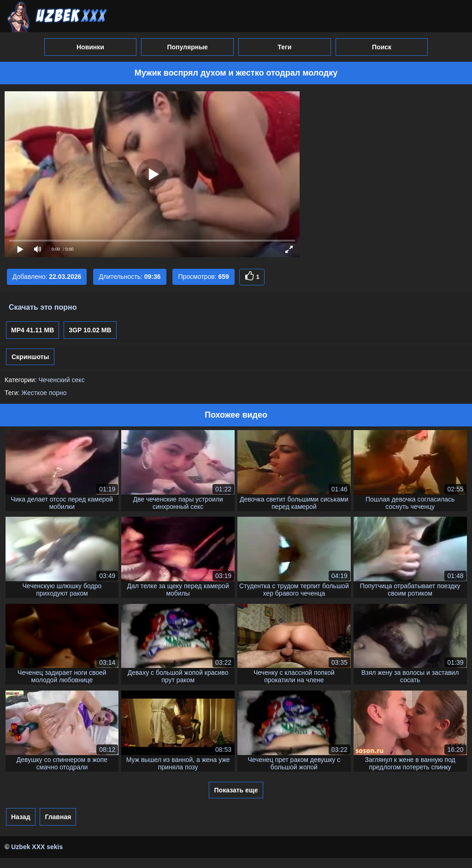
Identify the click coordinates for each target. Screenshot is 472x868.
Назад (21, 817)
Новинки (90, 47)
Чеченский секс (61, 380)
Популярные (187, 47)
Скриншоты (30, 357)
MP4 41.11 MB (32, 330)
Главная (58, 817)
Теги (284, 47)
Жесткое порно (44, 393)
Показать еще (236, 790)
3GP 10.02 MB (90, 330)
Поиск (382, 47)
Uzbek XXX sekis (37, 847)
